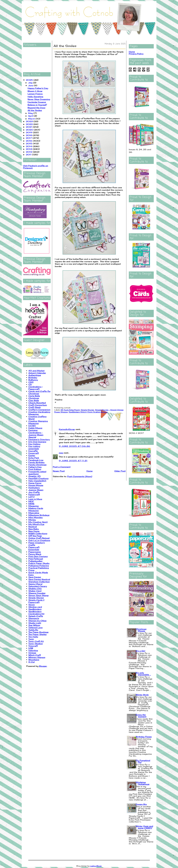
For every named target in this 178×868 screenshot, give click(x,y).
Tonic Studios (36, 644)
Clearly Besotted (37, 403)
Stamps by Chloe (37, 621)
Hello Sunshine (35, 97)
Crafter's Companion (39, 410)
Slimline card (35, 607)
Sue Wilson (34, 625)
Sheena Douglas (37, 593)
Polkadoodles (35, 561)
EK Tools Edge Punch (70, 410)
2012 (29, 152)
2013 (29, 149)
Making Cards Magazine (36, 509)
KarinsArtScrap (67, 429)
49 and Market (36, 371)
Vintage (32, 653)
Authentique (35, 375)
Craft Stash (35, 407)
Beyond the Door (37, 108)
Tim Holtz (33, 637)
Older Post (120, 471)
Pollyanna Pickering (39, 566)
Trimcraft (33, 646)
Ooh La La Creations (39, 540)
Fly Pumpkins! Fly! (143, 761)
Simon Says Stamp (39, 595)
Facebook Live (36, 460)
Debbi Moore (35, 428)
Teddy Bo (33, 630)
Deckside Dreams (37, 102)
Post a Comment (62, 467)
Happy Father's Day (38, 88)
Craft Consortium (38, 405)
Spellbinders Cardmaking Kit (36, 613)
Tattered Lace (36, 627)
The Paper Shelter (38, 634)
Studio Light (35, 623)
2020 (30, 130)
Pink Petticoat (36, 559)
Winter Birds (142, 695)
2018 (29, 135)
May (31, 113)
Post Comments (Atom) (80, 476)
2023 (30, 121)
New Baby (34, 529)
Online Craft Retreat (39, 538)
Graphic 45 (35, 476)
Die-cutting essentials (34, 447)
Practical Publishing (39, 568)
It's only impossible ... (143, 674)
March (32, 119)
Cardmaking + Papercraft (35, 388)
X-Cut (32, 662)
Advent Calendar (37, 373)
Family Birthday (36, 462)
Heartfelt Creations (38, 478)
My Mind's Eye (36, 524)
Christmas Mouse (141, 630)
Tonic (31, 639)
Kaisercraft (34, 494)
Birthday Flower (144, 737)
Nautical (33, 527)
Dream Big (141, 804)
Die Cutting (34, 444)
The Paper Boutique (38, 632)
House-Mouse (36, 485)
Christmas (34, 398)
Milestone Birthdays (39, 515)
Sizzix (32, 605)
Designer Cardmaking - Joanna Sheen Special (36, 434)
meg (61, 453)
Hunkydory (34, 488)
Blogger (43, 666)
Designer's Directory (39, 439)
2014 (29, 146)
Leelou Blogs (96, 866)
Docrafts (33, 451)
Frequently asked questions (37, 473)
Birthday (33, 377)
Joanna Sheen (36, 490)
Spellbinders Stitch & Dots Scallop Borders (88, 412)
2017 (29, 138)
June (31, 85)
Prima (31, 570)
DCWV (32, 426)
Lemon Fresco (35, 94)
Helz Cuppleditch (37, 481)
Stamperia (34, 618)
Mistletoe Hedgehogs (143, 783)
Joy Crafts (34, 492)
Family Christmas (37, 465)
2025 (30, 80)
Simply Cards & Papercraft (36, 601)
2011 (29, 155)
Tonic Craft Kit (36, 641)
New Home (34, 531)
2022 (30, 124)
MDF (31, 501)
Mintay (32, 520)
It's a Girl (140, 651)
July (31, 83)
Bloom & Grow (35, 91)
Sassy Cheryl (35, 584)
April (31, 116)
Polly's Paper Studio (39, 563)
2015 (29, 143)
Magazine (34, 506)
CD (30, 384)
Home (90, 471)
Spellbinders (35, 609)
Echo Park (34, 458)
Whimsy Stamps (37, 657)
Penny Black (35, 554)
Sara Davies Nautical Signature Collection (39, 580)
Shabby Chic (35, 588)
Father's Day (35, 467)
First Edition (35, 469)
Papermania (35, 552)
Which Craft (35, 655)
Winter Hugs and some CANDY (144, 827)
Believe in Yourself (37, 105)
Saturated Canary (38, 586)
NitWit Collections (38, 533)
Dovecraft (34, 453)
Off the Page (35, 536)
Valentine (33, 650)
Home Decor (35, 483)
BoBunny (33, 380)
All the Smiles (35, 110)
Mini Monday (36, 517)
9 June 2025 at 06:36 (75, 446)
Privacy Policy (136, 54)
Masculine (34, 513)
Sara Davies (35, 577)
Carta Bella (34, 396)
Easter (32, 455)
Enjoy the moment (141, 716)
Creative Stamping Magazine (38, 422)
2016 (29, 141)
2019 (29, 132)
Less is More (35, 499)
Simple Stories (36, 598)
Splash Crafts (36, 616)
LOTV (31, 497)
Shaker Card (35, 591)
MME (31, 504)
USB (31, 648)
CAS (31, 382)
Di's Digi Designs (37, 442)
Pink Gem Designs (38, 556)
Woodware (34, 660)
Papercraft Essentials (34, 548)
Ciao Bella (34, 400)
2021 (29, 127)
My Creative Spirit (38, 522)
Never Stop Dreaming (39, 99)
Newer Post (59, 471)
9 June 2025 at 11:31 (73, 461)
